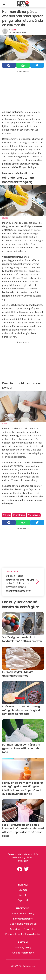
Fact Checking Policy (23, 914)
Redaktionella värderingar (23, 924)
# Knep (7, 515)
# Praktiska (19, 515)
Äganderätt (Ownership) (23, 929)
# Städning (34, 515)
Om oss (23, 890)
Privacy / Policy (23, 948)
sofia (14, 30)
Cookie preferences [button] (23, 953)
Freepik (5, 218)
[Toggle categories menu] (4, 4)
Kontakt (23, 895)
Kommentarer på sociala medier (23, 934)
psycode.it (23, 900)
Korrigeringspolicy (23, 919)
